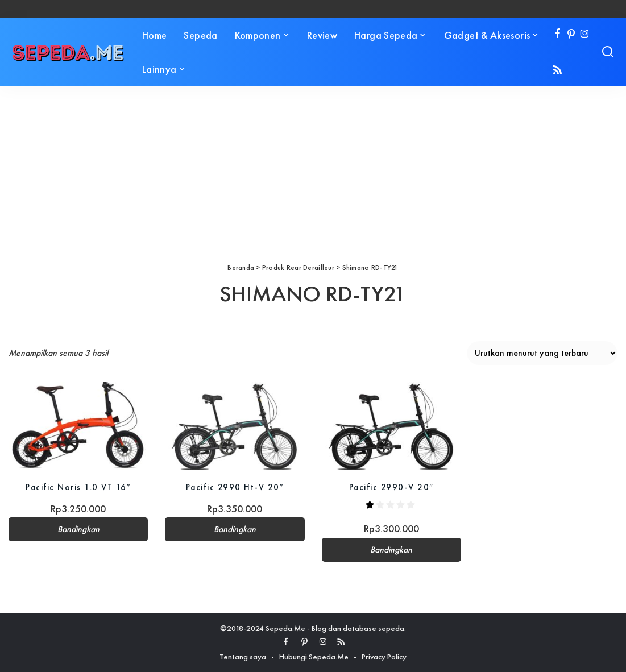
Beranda (241, 267)
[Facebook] (557, 34)
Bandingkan (78, 529)
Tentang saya (243, 657)
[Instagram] (585, 34)
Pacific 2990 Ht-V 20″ (235, 487)
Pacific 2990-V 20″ (391, 487)
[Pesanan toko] (542, 353)
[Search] (608, 52)
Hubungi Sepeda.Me (314, 657)
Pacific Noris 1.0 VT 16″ (78, 487)
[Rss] (557, 71)
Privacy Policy (384, 657)
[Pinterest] (571, 34)
